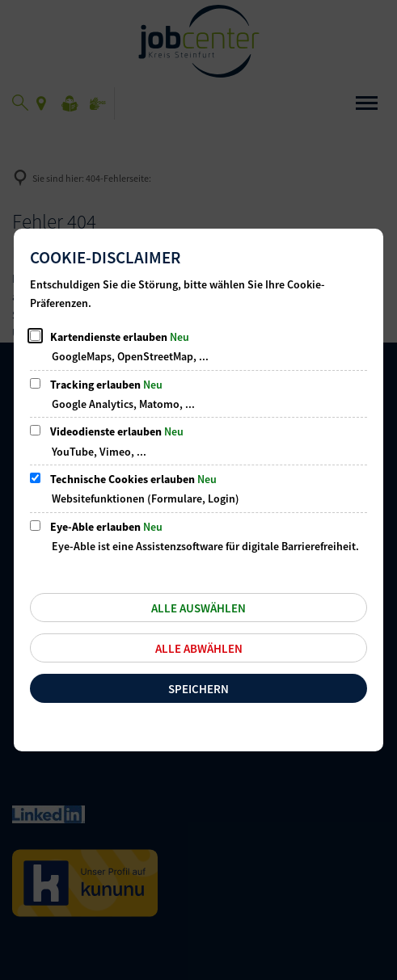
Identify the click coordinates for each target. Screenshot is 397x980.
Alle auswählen (198, 608)
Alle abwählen (199, 648)
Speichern (198, 689)
